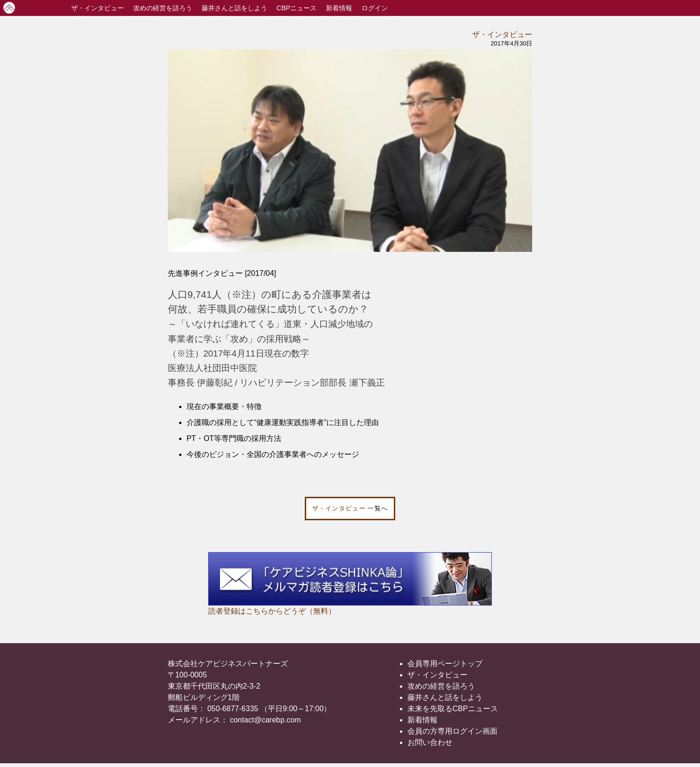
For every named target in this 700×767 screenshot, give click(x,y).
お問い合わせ (430, 742)
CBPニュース (297, 8)
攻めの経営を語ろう (441, 686)
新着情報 (339, 8)
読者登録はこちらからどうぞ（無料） (272, 611)
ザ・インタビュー (502, 34)
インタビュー (98, 8)
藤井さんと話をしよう (234, 8)
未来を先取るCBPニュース (453, 709)
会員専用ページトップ (445, 664)
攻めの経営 (163, 8)
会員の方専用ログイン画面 (452, 731)
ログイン (375, 8)
